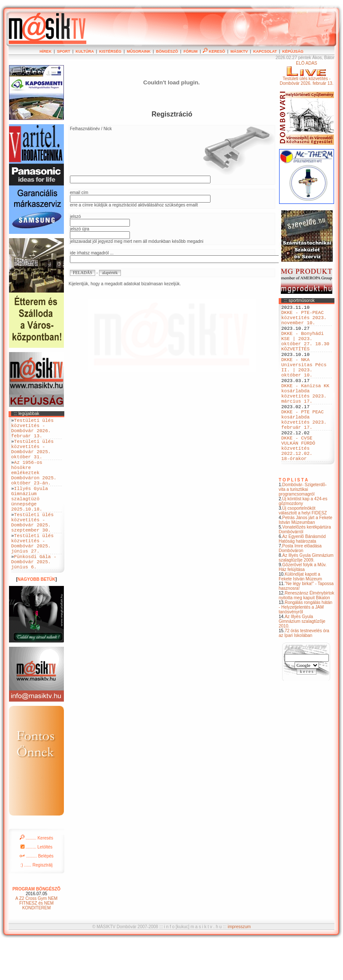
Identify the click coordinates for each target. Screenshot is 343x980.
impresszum (239, 964)
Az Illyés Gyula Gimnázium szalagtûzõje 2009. (306, 596)
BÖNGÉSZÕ (167, 51)
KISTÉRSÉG (110, 51)
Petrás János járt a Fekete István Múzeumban (305, 559)
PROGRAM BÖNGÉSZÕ (36, 926)
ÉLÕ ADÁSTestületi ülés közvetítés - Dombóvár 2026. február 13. (306, 73)
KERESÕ (214, 51)
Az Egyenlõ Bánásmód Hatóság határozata (302, 577)
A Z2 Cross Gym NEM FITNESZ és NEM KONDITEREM (36, 940)
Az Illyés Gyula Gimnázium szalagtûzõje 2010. (302, 660)
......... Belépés (36, 893)
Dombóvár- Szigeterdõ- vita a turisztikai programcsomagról (303, 528)
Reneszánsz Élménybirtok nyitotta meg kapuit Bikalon (307, 634)
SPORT (64, 51)
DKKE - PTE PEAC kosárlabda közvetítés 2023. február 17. (304, 448)
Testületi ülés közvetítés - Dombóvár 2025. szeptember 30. (32, 548)
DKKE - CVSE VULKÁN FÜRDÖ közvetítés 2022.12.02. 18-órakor (298, 484)
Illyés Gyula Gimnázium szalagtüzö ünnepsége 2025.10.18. (30, 519)
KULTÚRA (85, 51)
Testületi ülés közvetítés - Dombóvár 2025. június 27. (32, 574)
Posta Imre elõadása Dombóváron (300, 587)
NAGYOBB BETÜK (36, 617)
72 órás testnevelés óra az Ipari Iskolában (304, 672)
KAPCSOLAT (265, 51)
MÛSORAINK (139, 51)
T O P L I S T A (293, 518)
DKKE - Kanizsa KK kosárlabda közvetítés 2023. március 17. (305, 415)
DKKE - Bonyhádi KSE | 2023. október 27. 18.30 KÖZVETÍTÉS (305, 350)
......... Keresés (36, 875)
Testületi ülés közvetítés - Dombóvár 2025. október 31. (32, 457)
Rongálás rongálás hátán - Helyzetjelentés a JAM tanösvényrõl (305, 646)
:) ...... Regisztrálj (36, 902)
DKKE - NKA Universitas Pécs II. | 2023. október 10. (304, 383)
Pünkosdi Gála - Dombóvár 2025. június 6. (34, 597)
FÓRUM (191, 51)
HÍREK (45, 51)
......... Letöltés (37, 884)
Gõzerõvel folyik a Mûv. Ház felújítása (303, 606)
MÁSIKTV (239, 51)
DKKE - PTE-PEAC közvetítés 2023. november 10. (304, 321)
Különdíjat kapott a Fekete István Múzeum (300, 615)
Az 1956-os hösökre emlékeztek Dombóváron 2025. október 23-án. (34, 486)
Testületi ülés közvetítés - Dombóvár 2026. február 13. (32, 431)
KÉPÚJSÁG (293, 51)
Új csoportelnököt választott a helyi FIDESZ (303, 549)
